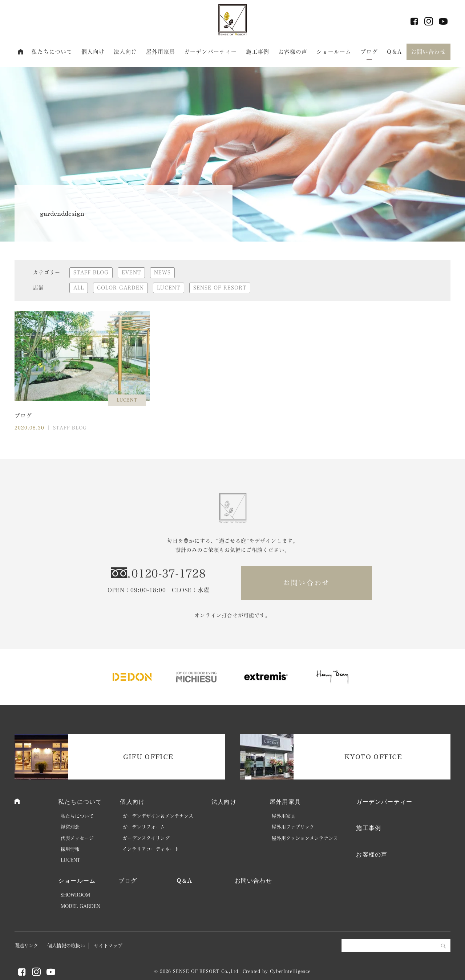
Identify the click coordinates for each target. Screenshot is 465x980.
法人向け (126, 52)
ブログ (369, 52)
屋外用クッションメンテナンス (305, 838)
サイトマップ (108, 946)
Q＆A (394, 52)
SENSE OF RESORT (220, 288)
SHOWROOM (75, 895)
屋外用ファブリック (293, 827)
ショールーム (334, 52)
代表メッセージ (77, 838)
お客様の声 (293, 52)
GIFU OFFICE (148, 757)
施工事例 (258, 52)
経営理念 (70, 827)
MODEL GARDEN (80, 906)
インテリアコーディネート (151, 849)
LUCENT (169, 288)
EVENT (131, 272)
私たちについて (52, 52)
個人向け (93, 52)
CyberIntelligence (290, 971)
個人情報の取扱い (66, 946)
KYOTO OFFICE (373, 757)
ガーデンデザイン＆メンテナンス (158, 816)
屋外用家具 (161, 52)
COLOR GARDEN (120, 288)
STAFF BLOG (91, 272)
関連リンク (26, 946)
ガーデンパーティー (211, 52)
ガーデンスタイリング (146, 838)
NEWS (162, 272)
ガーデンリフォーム (144, 827)
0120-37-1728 (169, 574)
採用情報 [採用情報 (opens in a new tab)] (70, 849)
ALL (79, 288)
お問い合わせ (428, 52)
